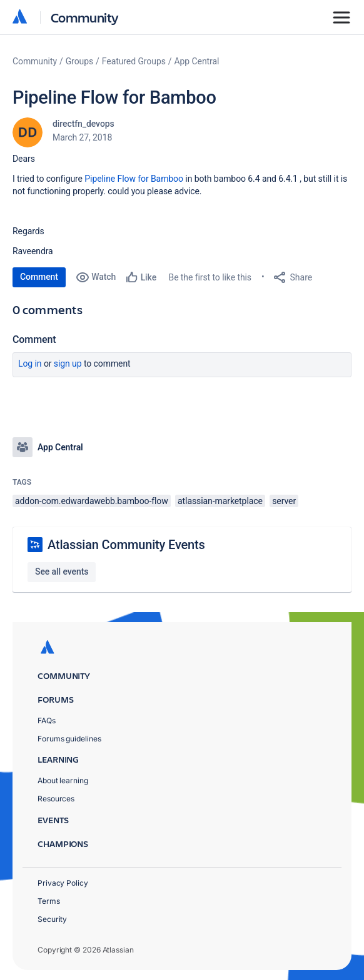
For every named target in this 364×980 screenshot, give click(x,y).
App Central (197, 61)
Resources (56, 799)
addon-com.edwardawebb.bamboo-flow (92, 501)
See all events (62, 572)
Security (52, 919)
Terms (49, 901)
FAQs (47, 720)
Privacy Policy (63, 883)
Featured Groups (134, 61)
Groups (79, 61)
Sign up (68, 364)
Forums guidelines (69, 739)
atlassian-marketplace (220, 501)
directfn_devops (83, 124)
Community (85, 17)
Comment (39, 277)
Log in (30, 364)
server (284, 501)
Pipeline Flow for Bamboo (134, 179)
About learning (63, 780)
